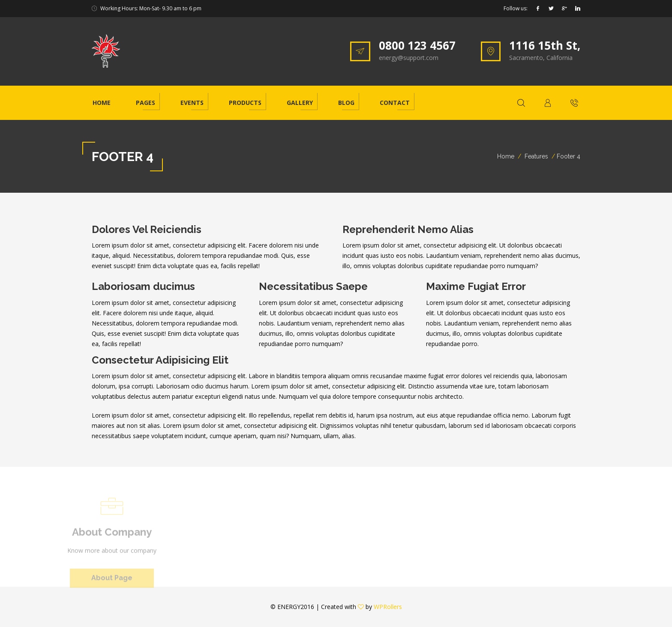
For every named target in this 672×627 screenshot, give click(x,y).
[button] (548, 103)
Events (192, 103)
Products (245, 103)
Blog (346, 103)
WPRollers (388, 607)
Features (536, 156)
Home (102, 103)
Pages (145, 103)
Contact (395, 103)
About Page (112, 581)
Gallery (300, 103)
